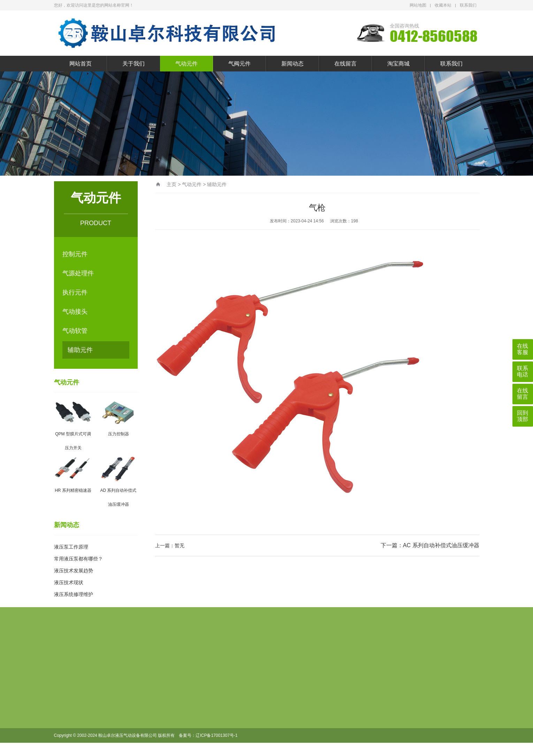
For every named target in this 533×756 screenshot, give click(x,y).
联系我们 (468, 5)
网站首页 (81, 64)
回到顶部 (523, 416)
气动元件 (186, 64)
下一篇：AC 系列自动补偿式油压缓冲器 (430, 545)
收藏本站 (443, 5)
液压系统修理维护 (74, 594)
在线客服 (523, 349)
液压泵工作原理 (71, 547)
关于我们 (134, 64)
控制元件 (75, 254)
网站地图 (418, 5)
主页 (172, 184)
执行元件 (75, 292)
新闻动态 (292, 64)
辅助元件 (80, 350)
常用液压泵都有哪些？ (78, 559)
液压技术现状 (69, 582)
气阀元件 (239, 64)
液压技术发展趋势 (74, 571)
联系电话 (523, 371)
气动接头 (75, 312)
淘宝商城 (398, 64)
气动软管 (75, 331)
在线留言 (345, 64)
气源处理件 (78, 273)
